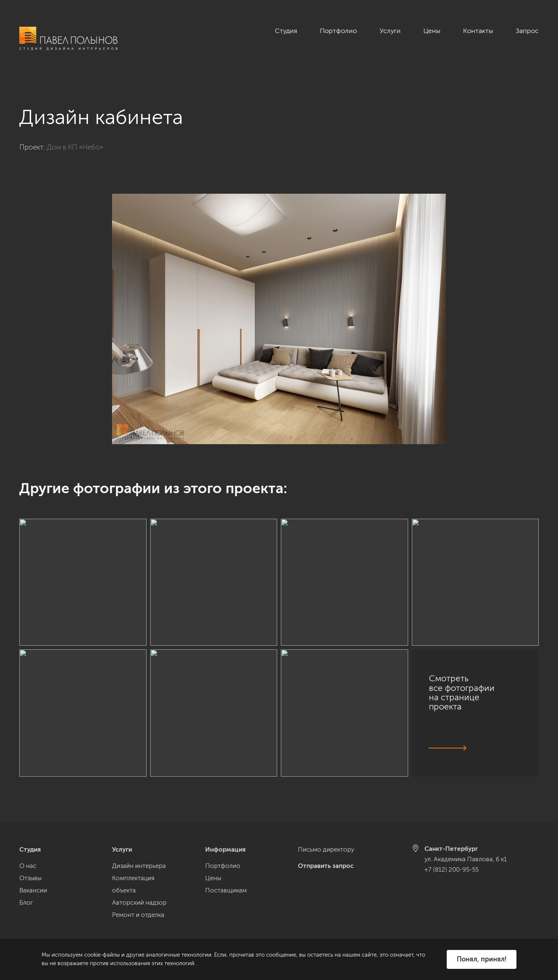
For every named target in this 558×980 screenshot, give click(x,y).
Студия (286, 31)
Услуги (390, 31)
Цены (432, 31)
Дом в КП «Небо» (75, 139)
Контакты (478, 31)
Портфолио (338, 31)
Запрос (527, 31)
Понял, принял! (482, 959)
